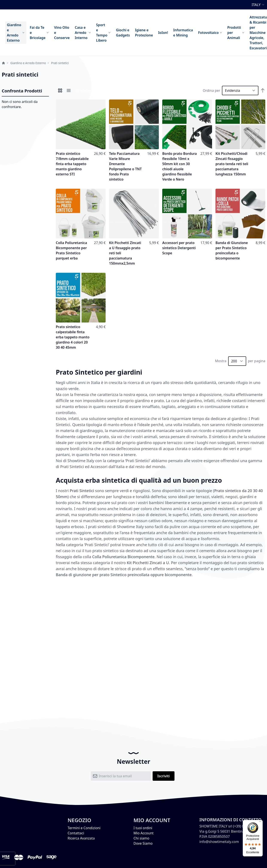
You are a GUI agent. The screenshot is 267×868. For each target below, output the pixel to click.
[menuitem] (16, 33)
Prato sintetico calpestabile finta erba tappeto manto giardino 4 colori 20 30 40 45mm (73, 337)
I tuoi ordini (143, 828)
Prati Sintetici (82, 491)
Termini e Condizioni (84, 828)
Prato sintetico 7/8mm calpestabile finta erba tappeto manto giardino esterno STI (72, 164)
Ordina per (212, 90)
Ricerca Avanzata (81, 838)
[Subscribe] (164, 776)
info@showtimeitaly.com (219, 842)
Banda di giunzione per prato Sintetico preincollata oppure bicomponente (124, 575)
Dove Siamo (143, 843)
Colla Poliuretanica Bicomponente (123, 557)
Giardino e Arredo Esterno (28, 63)
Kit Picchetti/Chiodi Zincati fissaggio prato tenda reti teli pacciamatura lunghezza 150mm (232, 164)
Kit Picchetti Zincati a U (148, 563)
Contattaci (76, 833)
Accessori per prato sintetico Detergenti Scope (179, 248)
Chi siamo (141, 838)
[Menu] (260, 823)
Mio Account (143, 833)
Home (3, 63)
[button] (259, 5)
